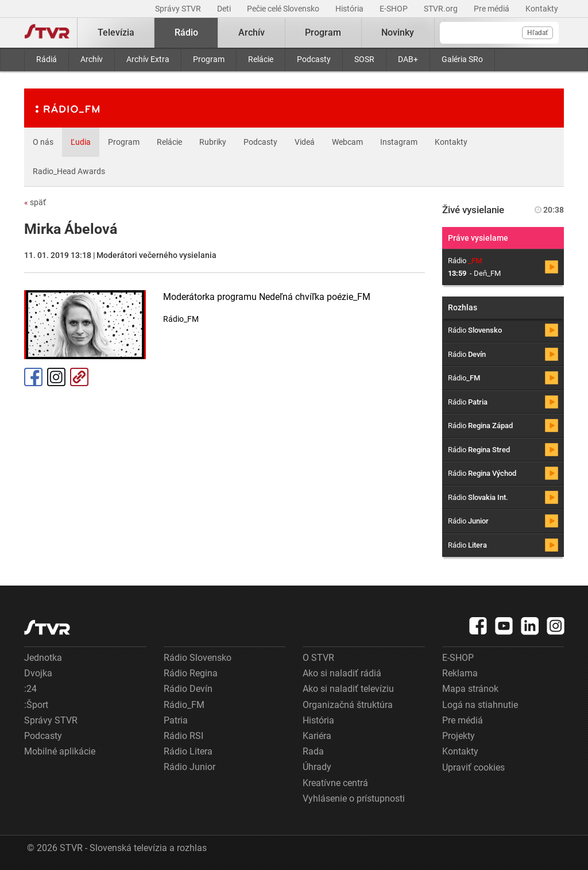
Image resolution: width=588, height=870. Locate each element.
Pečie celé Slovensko (284, 9)
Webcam (347, 142)
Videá (305, 142)
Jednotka (43, 658)
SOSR (364, 59)
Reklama (460, 673)
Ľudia (81, 142)
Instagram (399, 142)
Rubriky (213, 142)
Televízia (116, 32)
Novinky (398, 32)
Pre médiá (492, 9)
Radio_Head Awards (69, 171)
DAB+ (408, 59)
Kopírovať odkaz (79, 377)
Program (209, 59)
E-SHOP (394, 9)
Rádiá (47, 59)
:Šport (36, 705)
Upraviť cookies (473, 767)
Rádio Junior (189, 767)
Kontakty (542, 9)
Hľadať (537, 33)
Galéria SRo (462, 59)
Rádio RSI (183, 736)
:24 (30, 689)
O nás (43, 142)
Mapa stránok (470, 689)
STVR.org (442, 9)
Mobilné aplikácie (60, 751)
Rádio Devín (188, 689)
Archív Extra (148, 59)
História (350, 9)
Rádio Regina (191, 673)
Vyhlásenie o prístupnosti (354, 798)
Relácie (261, 59)
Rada (313, 751)
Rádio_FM (184, 705)
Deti (225, 9)
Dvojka (38, 673)
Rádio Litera (188, 751)
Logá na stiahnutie (480, 705)
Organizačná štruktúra (348, 705)
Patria (176, 720)
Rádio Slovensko (198, 658)
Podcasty (314, 59)
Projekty (459, 736)
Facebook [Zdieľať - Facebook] (33, 377)
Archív (92, 59)
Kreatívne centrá (335, 783)
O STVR (318, 658)
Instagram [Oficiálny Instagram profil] (56, 377)
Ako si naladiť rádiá (342, 673)
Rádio (186, 32)
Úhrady (317, 767)
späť (35, 202)
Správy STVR (179, 9)
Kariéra (317, 736)
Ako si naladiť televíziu (348, 689)
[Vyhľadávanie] (499, 33)
